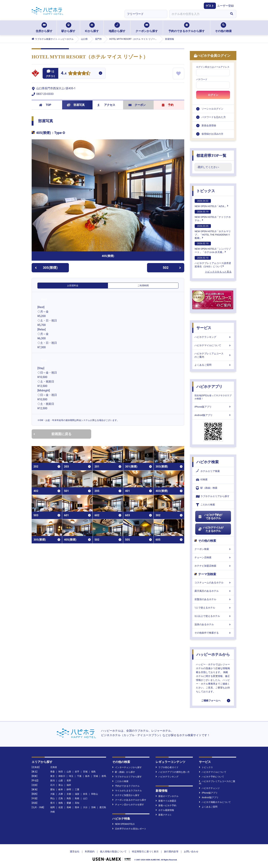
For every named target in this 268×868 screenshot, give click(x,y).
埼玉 (71, 776)
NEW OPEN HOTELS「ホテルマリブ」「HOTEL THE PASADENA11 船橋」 (213, 232)
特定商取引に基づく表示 (145, 852)
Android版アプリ (213, 415)
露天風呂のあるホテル (213, 591)
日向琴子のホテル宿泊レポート (129, 829)
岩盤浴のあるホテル (213, 599)
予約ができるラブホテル (126, 786)
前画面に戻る (52, 434)
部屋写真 (76, 105)
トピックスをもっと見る (218, 272)
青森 (52, 772)
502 (172, 268)
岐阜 (61, 789)
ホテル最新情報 (165, 810)
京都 (69, 794)
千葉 (79, 776)
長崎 (69, 807)
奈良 (85, 794)
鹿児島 (103, 807)
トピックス (206, 191)
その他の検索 (223, 28)
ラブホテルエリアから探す (213, 496)
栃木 (87, 776)
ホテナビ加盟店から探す (126, 795)
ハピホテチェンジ (209, 788)
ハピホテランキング (213, 337)
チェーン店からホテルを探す (128, 805)
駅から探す (68, 28)
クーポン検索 (213, 549)
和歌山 (95, 794)
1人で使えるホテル (213, 608)
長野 (69, 781)
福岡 (52, 807)
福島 (93, 772)
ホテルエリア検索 (208, 471)
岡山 (52, 798)
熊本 (77, 807)
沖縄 (52, 812)
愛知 (52, 789)
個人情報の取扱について (113, 852)
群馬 (104, 776)
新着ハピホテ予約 (166, 805)
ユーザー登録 (225, 6)
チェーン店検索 (213, 557)
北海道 (54, 767)
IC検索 (202, 480)
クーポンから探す (147, 28)
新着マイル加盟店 (166, 801)
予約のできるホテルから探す (187, 28)
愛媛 (69, 803)
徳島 (61, 803)
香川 (52, 803)
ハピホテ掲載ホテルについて (215, 802)
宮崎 (93, 807)
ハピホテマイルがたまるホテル (211, 529)
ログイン (213, 95)
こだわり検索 (205, 505)
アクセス (106, 105)
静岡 (69, 789)
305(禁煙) (46, 268)
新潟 (52, 781)
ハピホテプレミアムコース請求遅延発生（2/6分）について (213, 262)
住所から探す (44, 28)
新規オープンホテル (167, 796)
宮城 (85, 772)
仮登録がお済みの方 (212, 134)
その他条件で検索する (213, 633)
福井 (69, 785)
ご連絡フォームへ (211, 700)
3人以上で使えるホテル (213, 616)
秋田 (61, 772)
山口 (85, 798)
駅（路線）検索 (207, 488)
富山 (61, 785)
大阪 (52, 794)
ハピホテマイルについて (213, 345)
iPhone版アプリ (213, 407)
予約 (168, 105)
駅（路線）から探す (124, 772)
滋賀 (77, 794)
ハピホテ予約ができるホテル (210, 517)
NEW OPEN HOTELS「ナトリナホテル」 (213, 216)
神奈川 (62, 776)
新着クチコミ (164, 815)
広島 (61, 798)
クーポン (137, 105)
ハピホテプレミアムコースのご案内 (213, 355)
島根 (77, 798)
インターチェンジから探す (127, 767)
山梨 (61, 781)
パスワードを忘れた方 (214, 117)
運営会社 (75, 852)
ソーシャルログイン (212, 109)
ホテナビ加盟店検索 (213, 566)
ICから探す (92, 28)
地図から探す (117, 28)
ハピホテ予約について (212, 777)
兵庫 (61, 794)
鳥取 (69, 798)
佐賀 (61, 807)
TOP (45, 105)
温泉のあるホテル (213, 624)
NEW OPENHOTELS (123, 824)
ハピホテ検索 (208, 462)
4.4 (64, 74)
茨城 (96, 776)
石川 (52, 785)
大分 (85, 807)
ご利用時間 (143, 286)
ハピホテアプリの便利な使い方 (173, 772)
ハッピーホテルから (213, 654)
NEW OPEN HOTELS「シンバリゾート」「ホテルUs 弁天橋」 (213, 248)
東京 (52, 776)
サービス (204, 328)
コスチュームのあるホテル (213, 583)
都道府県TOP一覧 (211, 156)
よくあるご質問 (213, 365)
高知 (77, 803)
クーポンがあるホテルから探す (129, 800)
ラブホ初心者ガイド (167, 767)
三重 (77, 789)
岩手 (77, 772)
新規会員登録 (209, 125)
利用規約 (90, 852)
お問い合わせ (191, 852)
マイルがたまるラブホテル (127, 791)
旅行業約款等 (171, 852)
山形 (69, 772)
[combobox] (198, 14)
